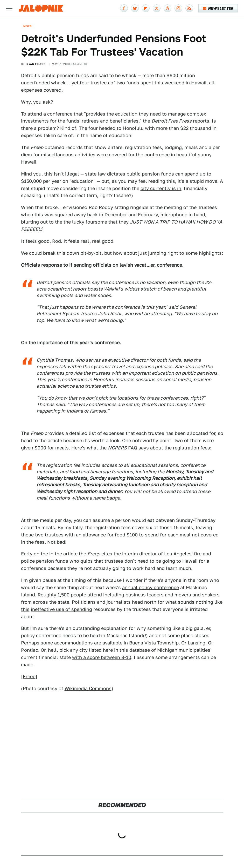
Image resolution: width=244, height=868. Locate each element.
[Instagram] (178, 8)
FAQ (123, 448)
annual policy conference (151, 587)
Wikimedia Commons (88, 688)
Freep (29, 677)
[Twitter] (157, 8)
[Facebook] (124, 8)
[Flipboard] (146, 8)
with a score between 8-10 (102, 657)
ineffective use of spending (61, 609)
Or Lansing (193, 643)
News (28, 26)
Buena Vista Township (154, 643)
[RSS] (189, 8)
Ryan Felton (36, 64)
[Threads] (168, 8)
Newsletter (218, 8)
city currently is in (161, 188)
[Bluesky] (135, 8)
